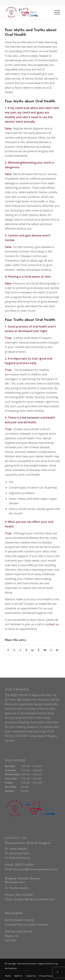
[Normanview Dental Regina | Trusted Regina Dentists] (27, 12)
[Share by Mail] (57, 650)
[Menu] (55, 12)
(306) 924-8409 (24, 865)
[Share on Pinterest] (27, 650)
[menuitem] (55, 12)
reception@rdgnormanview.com (34, 899)
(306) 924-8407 (24, 895)
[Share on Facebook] (8, 650)
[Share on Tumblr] (39, 650)
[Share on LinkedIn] (33, 650)
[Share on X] (14, 650)
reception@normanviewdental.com (36, 869)
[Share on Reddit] (51, 650)
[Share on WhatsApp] (20, 650)
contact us (52, 624)
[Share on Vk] (45, 650)
